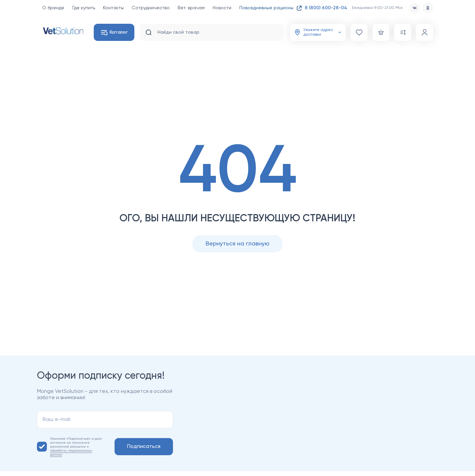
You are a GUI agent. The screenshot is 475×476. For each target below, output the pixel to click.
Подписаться (144, 447)
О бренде (53, 8)
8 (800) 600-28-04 (326, 8)
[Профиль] (424, 32)
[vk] (415, 8)
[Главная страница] (63, 31)
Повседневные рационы (271, 8)
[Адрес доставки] (318, 32)
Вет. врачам (191, 8)
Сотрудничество (151, 8)
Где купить (84, 8)
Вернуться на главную (237, 244)
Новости (222, 8)
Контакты (113, 8)
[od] (428, 8)
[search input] (215, 32)
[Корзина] (381, 32)
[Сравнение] (403, 32)
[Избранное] (359, 32)
